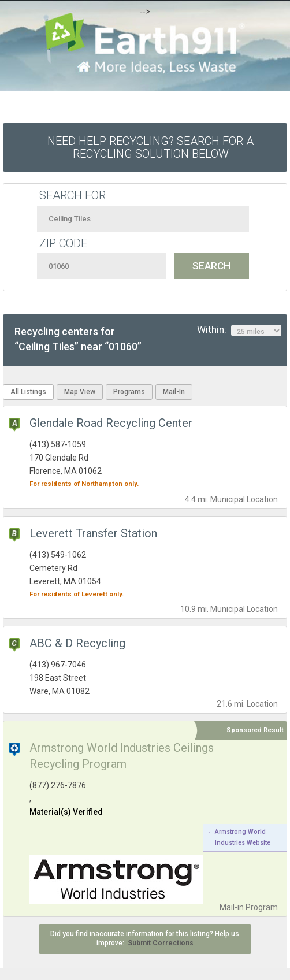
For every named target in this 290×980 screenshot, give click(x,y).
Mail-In (174, 392)
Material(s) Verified (66, 812)
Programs (129, 392)
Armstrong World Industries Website (243, 837)
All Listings (28, 392)
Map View (80, 392)
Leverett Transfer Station (93, 533)
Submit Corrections (161, 943)
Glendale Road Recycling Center (111, 423)
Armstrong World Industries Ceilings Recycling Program (122, 756)
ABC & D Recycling (77, 643)
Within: (239, 330)
